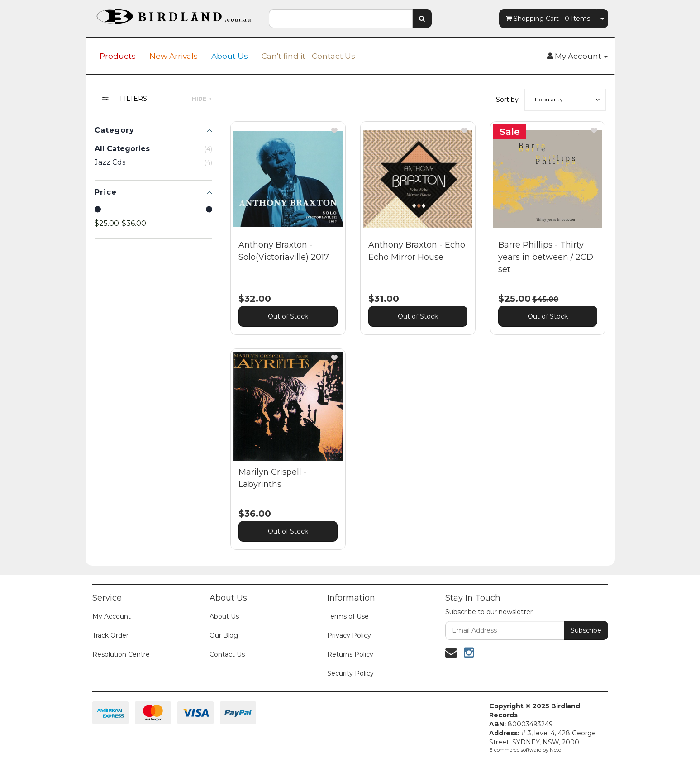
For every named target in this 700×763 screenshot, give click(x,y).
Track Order (110, 635)
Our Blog (224, 635)
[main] (418, 343)
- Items (548, 19)
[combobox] (341, 19)
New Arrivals (174, 56)
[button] (565, 100)
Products (118, 56)
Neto (555, 750)
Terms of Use (348, 616)
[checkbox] (153, 162)
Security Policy (350, 673)
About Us (230, 56)
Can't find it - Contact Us (308, 56)
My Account (112, 616)
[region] (153, 326)
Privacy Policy (349, 635)
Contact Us (227, 654)
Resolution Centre (121, 654)
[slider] (98, 209)
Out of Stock (288, 316)
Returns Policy (350, 654)
